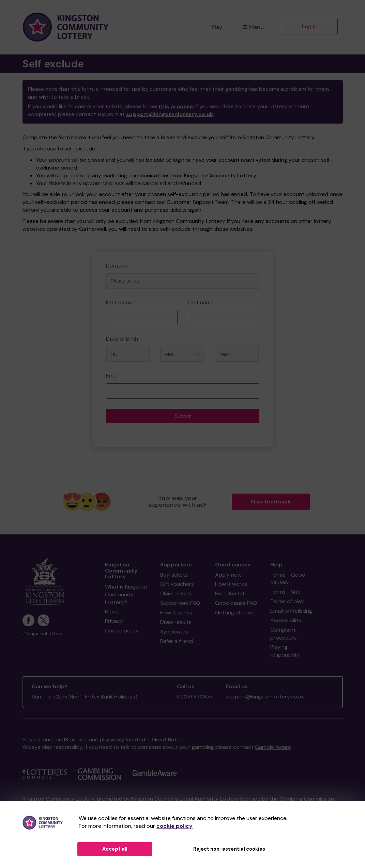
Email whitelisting (291, 611)
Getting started (235, 613)
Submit (183, 416)
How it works (176, 613)
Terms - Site (285, 592)
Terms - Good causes (288, 579)
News (112, 612)
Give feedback (271, 502)
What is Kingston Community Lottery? (126, 594)
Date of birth (122, 339)
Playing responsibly (285, 651)
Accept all (115, 849)
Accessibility (286, 620)
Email (112, 376)
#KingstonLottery (43, 634)
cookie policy (174, 826)
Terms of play (287, 601)
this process (176, 106)
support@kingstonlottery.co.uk (170, 114)
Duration (117, 266)
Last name (201, 302)
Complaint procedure (284, 634)
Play (217, 27)
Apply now (228, 575)
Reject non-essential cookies (229, 849)
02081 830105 (195, 697)
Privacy (114, 621)
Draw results (176, 622)
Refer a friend (177, 641)
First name (119, 302)
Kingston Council (152, 799)
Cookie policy (122, 631)
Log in (310, 26)
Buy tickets (174, 575)
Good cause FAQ (236, 603)
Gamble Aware (273, 747)
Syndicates (174, 632)
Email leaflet (230, 593)
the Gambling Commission (302, 799)
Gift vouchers (177, 584)
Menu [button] (253, 27)
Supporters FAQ (180, 603)
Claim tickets (176, 593)
